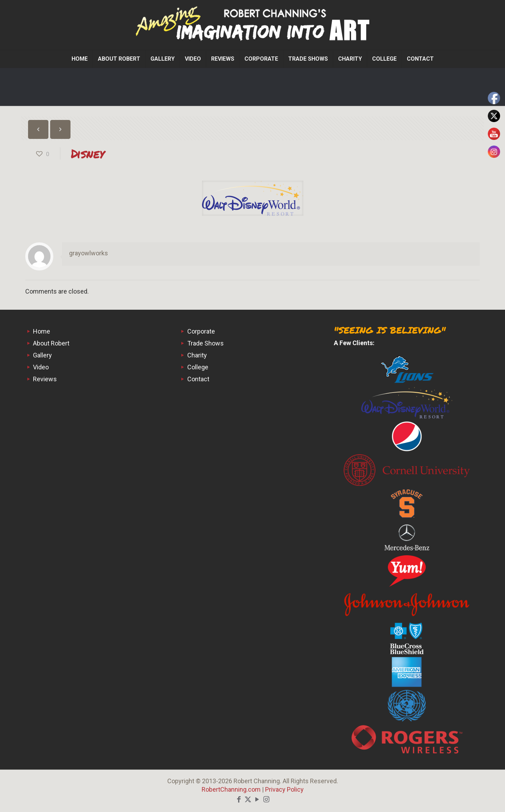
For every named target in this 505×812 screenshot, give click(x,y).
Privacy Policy (284, 789)
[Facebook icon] (239, 799)
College (198, 367)
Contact (198, 379)
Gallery (42, 355)
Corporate (201, 331)
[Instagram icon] (266, 799)
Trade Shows (206, 343)
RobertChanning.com (231, 789)
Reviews (45, 379)
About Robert (51, 343)
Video (41, 367)
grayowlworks (89, 253)
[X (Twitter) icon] (248, 799)
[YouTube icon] (257, 799)
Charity (197, 355)
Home (42, 331)
